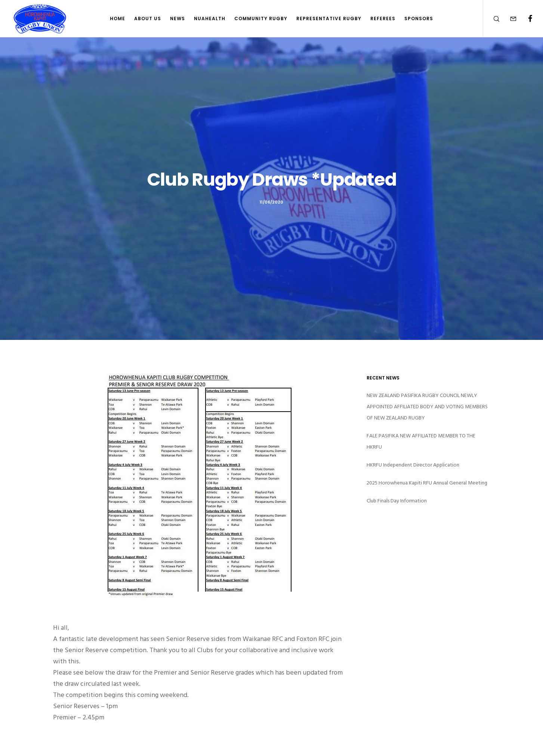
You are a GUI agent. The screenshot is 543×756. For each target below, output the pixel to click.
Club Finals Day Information (397, 501)
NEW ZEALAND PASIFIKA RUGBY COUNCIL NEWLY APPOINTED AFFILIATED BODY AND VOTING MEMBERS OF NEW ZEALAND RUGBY (427, 407)
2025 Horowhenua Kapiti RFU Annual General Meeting (427, 483)
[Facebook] (525, 19)
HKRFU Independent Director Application (413, 465)
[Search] (492, 19)
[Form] (508, 19)
